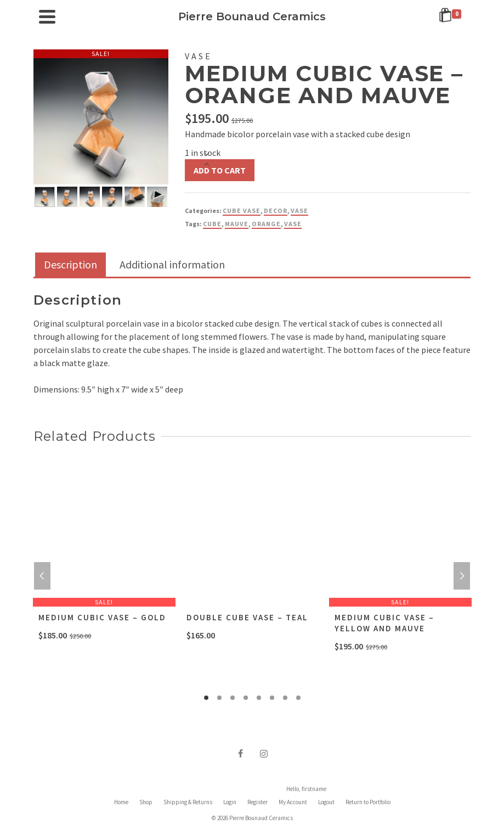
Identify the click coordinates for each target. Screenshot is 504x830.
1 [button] (206, 698)
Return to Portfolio (368, 802)
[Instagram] (264, 753)
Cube (212, 224)
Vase (299, 211)
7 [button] (285, 698)
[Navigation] (47, 16)
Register (257, 802)
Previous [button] (42, 576)
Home (121, 802)
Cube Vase (242, 211)
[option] (45, 196)
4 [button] (246, 698)
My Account (293, 802)
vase (293, 224)
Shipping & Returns (188, 802)
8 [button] (298, 698)
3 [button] (233, 698)
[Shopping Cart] (452, 16)
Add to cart (220, 170)
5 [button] (259, 698)
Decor (276, 211)
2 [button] (219, 698)
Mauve (237, 224)
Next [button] (462, 576)
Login (230, 802)
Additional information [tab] (172, 264)
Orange (266, 224)
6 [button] (272, 698)
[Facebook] (241, 753)
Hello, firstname (306, 789)
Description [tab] (70, 264)
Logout (326, 802)
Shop (146, 802)
